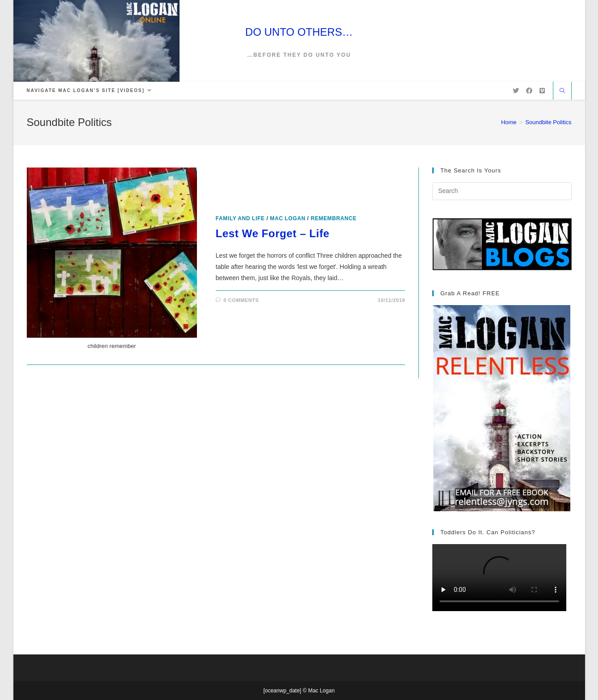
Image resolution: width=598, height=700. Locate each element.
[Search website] (562, 92)
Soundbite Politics (548, 122)
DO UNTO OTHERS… (299, 32)
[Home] (509, 122)
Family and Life (240, 218)
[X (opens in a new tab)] (516, 91)
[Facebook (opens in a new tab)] (529, 91)
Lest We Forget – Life (273, 233)
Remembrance (334, 218)
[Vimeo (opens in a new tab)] (542, 91)
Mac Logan (288, 218)
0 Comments (241, 300)
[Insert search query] (502, 191)
